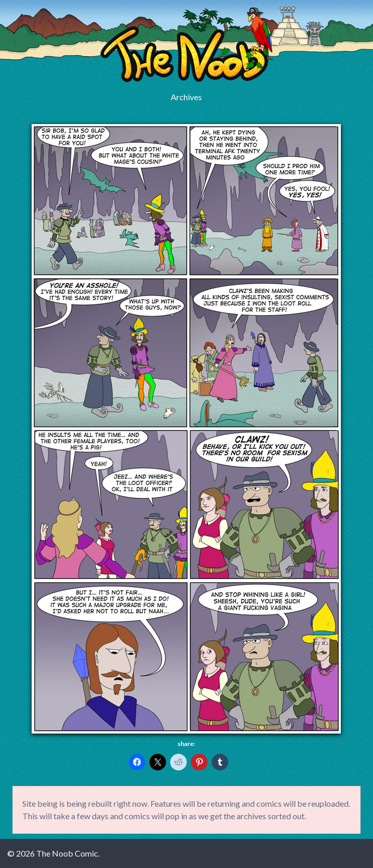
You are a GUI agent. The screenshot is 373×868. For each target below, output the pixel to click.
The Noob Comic (186, 45)
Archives (186, 97)
